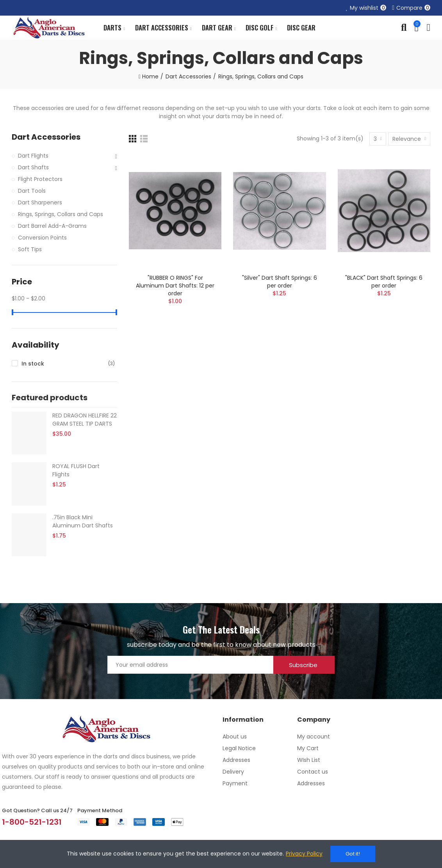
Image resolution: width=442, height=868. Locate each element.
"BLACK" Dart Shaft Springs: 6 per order (384, 282)
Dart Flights (33, 156)
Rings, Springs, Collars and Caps (61, 214)
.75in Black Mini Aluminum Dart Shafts (83, 521)
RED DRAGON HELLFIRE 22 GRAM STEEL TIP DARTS (85, 420)
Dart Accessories (46, 137)
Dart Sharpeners (40, 202)
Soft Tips (30, 249)
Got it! (353, 854)
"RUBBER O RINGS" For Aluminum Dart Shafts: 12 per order (175, 286)
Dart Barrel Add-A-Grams (52, 226)
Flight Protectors (40, 179)
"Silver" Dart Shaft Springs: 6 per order (280, 282)
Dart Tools (32, 191)
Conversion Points (42, 238)
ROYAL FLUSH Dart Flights (76, 470)
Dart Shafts (33, 167)
